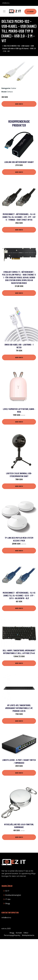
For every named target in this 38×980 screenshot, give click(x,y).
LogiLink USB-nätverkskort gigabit (19, 162)
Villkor (26, 933)
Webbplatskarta (28, 935)
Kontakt (19, 933)
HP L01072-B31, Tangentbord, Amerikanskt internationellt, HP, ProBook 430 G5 (19, 708)
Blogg (8, 903)
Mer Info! (19, 104)
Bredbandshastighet (13, 895)
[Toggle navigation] (4, 11)
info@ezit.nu (6, 3)
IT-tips (8, 899)
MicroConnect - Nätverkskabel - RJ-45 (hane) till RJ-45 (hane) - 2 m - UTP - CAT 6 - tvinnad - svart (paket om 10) (19, 217)
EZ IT (7, 891)
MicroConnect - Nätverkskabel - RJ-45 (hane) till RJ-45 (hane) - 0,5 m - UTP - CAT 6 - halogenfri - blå (19, 595)
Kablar (14, 88)
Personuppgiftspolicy (12, 935)
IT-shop (30, 12)
